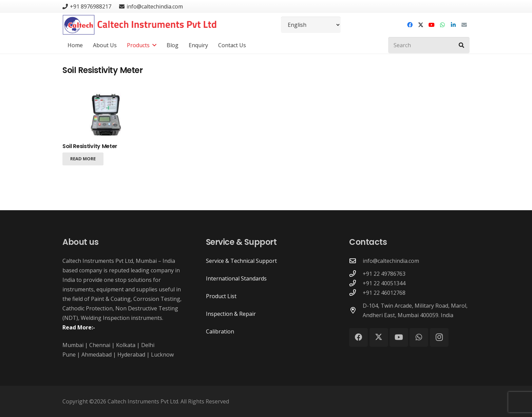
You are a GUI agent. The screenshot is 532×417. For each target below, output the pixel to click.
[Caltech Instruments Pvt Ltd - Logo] (140, 25)
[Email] (464, 25)
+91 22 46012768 (384, 293)
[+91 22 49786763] (356, 274)
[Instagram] (439, 337)
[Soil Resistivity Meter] (108, 115)
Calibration (220, 331)
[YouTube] (432, 25)
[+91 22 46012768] (356, 293)
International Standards (236, 278)
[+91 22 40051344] (356, 283)
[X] (421, 25)
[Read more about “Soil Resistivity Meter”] (83, 159)
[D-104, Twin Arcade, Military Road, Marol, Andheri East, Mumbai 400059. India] (356, 310)
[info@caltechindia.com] (356, 261)
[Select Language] (311, 25)
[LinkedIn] (453, 25)
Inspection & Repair (231, 314)
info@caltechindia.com (391, 261)
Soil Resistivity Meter (90, 146)
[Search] (429, 45)
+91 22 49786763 (384, 274)
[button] (153, 45)
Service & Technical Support (241, 261)
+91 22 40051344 (384, 283)
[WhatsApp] (442, 25)
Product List (221, 296)
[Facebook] (410, 25)
